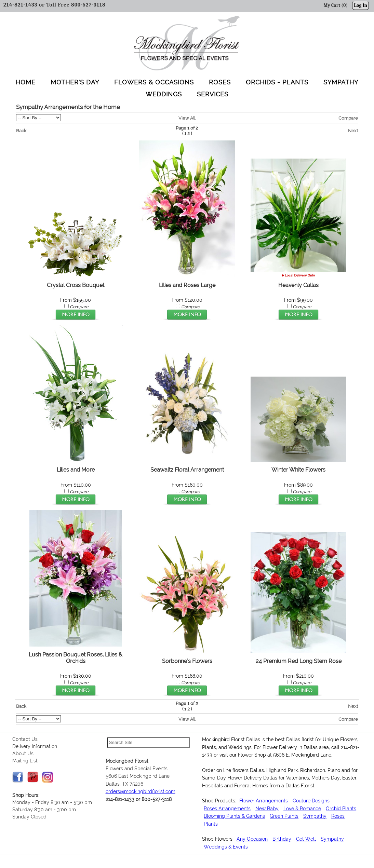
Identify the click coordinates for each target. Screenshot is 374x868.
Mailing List (25, 761)
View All (187, 118)
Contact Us (25, 739)
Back (21, 131)
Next (353, 131)
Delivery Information (35, 746)
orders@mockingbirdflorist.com (141, 791)
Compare (348, 118)
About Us (23, 754)
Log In (360, 5)
